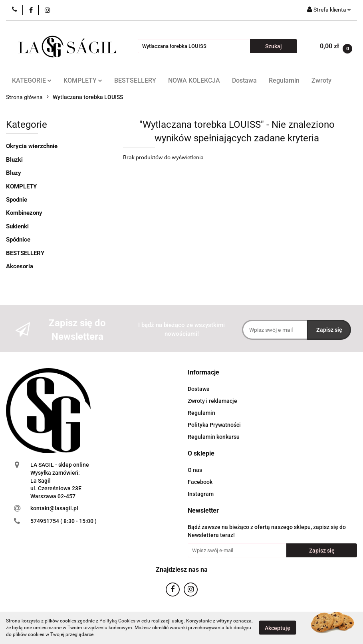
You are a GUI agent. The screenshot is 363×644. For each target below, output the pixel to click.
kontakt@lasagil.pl (54, 508)
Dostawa (244, 80)
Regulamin (284, 80)
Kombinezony (24, 213)
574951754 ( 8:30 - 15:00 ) (63, 521)
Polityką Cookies (117, 621)
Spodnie (17, 200)
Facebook (200, 482)
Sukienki (17, 226)
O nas (195, 470)
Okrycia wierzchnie (32, 146)
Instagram (201, 494)
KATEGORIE (32, 80)
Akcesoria (20, 266)
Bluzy (14, 173)
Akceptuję (278, 628)
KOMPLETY (83, 80)
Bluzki (14, 160)
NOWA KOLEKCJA (194, 80)
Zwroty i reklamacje (212, 401)
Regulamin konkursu (214, 437)
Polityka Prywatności (214, 425)
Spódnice (18, 240)
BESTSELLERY (135, 80)
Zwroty (321, 80)
